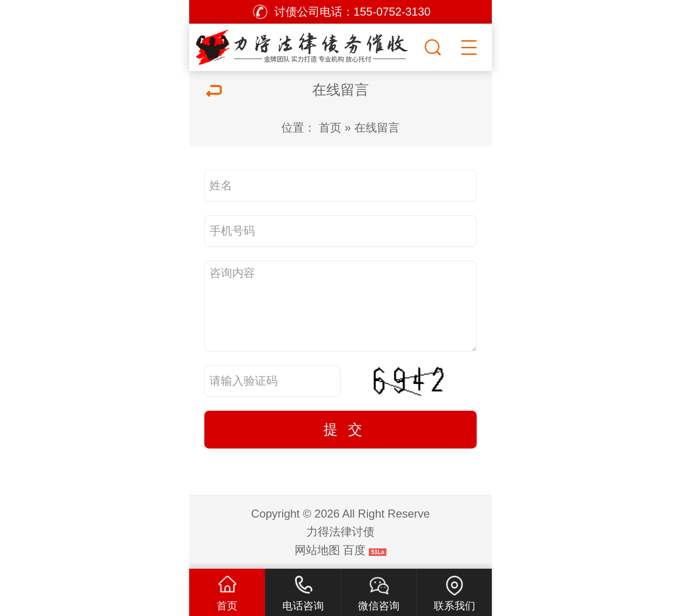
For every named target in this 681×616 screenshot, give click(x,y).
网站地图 (317, 550)
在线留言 (377, 128)
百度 (354, 550)
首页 (330, 128)
